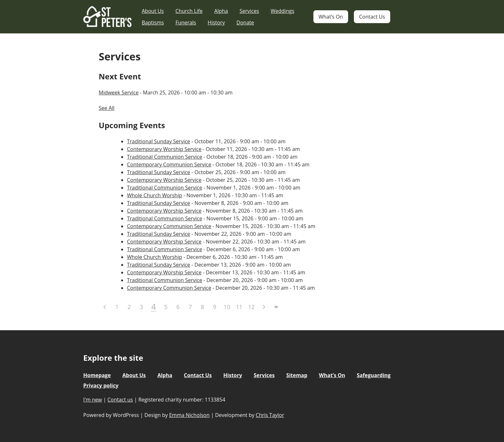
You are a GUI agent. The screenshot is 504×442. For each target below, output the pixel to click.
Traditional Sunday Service (159, 141)
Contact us (120, 400)
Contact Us (372, 17)
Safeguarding (374, 375)
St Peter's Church (107, 17)
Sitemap (297, 375)
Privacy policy (101, 385)
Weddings (283, 11)
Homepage (97, 375)
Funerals (186, 22)
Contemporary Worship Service (164, 149)
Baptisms (153, 22)
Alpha (221, 11)
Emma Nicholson (189, 415)
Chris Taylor (270, 415)
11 (239, 307)
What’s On (331, 17)
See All (107, 108)
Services (249, 11)
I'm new (93, 400)
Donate (245, 22)
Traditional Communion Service (165, 157)
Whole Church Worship (154, 195)
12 (252, 307)
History (216, 22)
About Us (153, 11)
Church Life (189, 11)
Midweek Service (119, 93)
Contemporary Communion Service (169, 164)
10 (227, 307)
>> (276, 307)
